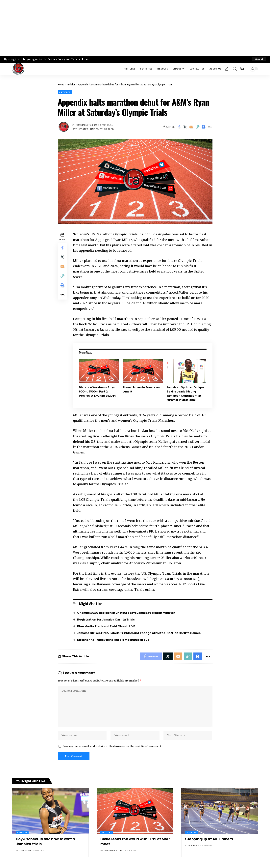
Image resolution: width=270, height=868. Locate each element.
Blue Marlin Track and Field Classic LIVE (106, 626)
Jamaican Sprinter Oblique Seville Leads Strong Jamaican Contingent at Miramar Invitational (186, 393)
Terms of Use (81, 59)
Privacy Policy (57, 59)
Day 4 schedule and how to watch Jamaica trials (45, 842)
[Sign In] (227, 69)
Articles (71, 84)
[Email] (191, 127)
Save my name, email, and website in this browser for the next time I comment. (112, 747)
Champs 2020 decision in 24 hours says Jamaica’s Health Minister (126, 613)
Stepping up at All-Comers (209, 840)
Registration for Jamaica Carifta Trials (106, 619)
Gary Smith (25, 852)
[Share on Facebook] (179, 127)
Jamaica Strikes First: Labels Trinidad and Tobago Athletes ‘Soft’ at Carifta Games (139, 633)
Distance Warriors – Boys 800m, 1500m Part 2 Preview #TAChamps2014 (98, 391)
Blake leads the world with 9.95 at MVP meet (135, 842)
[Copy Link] (197, 127)
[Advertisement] (135, 28)
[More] (210, 127)
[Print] (204, 127)
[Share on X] (185, 127)
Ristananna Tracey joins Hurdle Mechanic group (113, 640)
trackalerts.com (86, 125)
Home (61, 84)
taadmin (193, 847)
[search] (235, 69)
